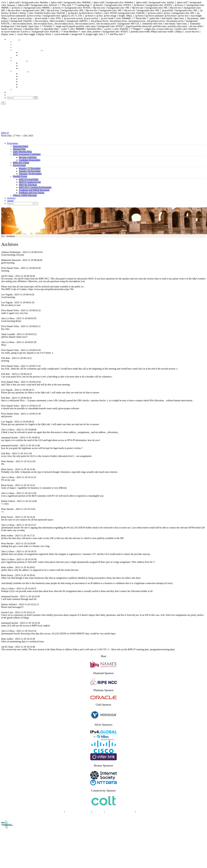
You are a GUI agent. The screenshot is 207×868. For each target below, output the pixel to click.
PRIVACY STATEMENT (78, 811)
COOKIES (98, 811)
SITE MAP (58, 811)
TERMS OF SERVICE (148, 811)
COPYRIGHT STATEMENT (120, 811)
